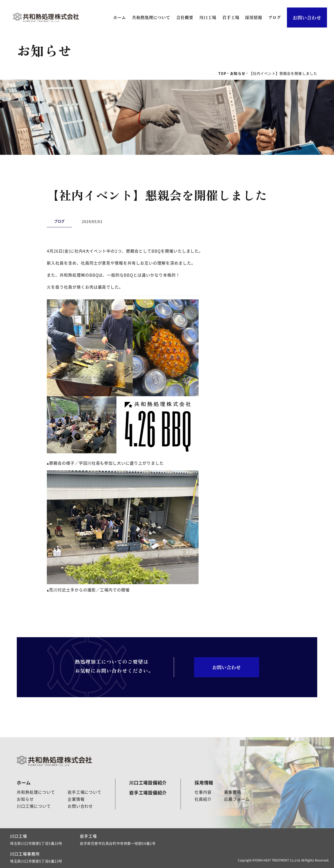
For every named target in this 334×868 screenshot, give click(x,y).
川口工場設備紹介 (148, 782)
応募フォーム (237, 799)
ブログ (275, 17)
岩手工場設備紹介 (148, 792)
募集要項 (233, 792)
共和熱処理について (151, 17)
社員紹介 (203, 799)
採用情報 (254, 17)
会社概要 (185, 17)
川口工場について (34, 806)
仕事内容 (203, 792)
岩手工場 (231, 17)
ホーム (120, 17)
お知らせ (25, 799)
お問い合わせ (307, 18)
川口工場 (208, 17)
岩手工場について (85, 792)
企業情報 (76, 799)
